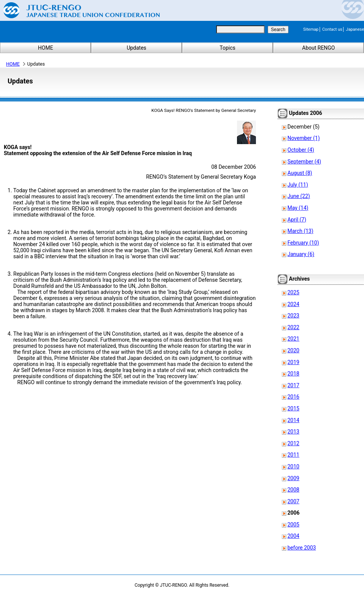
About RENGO (319, 48)
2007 (293, 501)
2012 (293, 443)
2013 (293, 432)
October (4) (301, 150)
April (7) (297, 220)
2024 (293, 304)
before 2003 (302, 548)
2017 (293, 385)
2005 (293, 524)
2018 (293, 374)
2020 (293, 350)
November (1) (304, 138)
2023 (293, 316)
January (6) (301, 254)
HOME (45, 48)
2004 (293, 536)
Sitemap (311, 29)
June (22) (299, 196)
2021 (293, 339)
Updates (136, 48)
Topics (227, 48)
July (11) (298, 185)
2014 (293, 420)
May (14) (298, 208)
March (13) (300, 231)
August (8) (300, 173)
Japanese (355, 29)
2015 (293, 408)
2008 (293, 490)
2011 (293, 455)
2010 (293, 466)
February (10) (303, 243)
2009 (293, 478)
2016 (293, 397)
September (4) (304, 162)
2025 (293, 292)
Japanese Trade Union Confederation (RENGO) (76, 10)
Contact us (332, 29)
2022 (293, 327)
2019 (293, 362)
